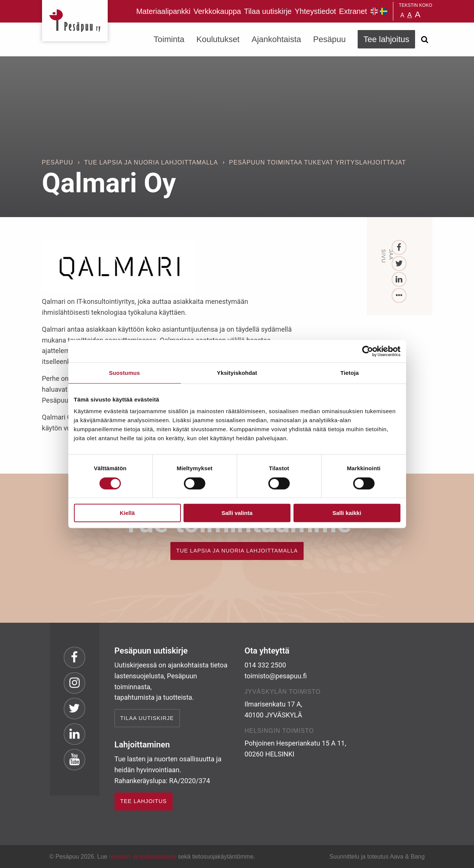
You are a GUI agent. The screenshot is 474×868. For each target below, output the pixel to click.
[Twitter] (399, 264)
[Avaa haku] (425, 39)
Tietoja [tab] (350, 373)
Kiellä (127, 513)
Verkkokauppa (217, 11)
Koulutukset (218, 39)
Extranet (353, 11)
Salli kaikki (347, 513)
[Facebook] (399, 248)
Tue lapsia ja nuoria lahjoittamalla (151, 162)
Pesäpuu (75, 21)
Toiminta (169, 39)
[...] (399, 296)
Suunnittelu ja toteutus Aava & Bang (377, 857)
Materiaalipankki (163, 11)
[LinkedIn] (399, 280)
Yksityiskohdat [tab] (237, 373)
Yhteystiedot (315, 11)
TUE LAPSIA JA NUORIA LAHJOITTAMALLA (237, 551)
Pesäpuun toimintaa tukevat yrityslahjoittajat (317, 162)
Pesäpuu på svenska (384, 11)
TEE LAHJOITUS (143, 801)
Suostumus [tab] (124, 373)
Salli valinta (237, 513)
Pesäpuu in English (374, 11)
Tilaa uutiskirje (268, 11)
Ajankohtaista (276, 39)
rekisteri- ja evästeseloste (142, 857)
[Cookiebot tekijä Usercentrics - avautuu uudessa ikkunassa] (368, 351)
